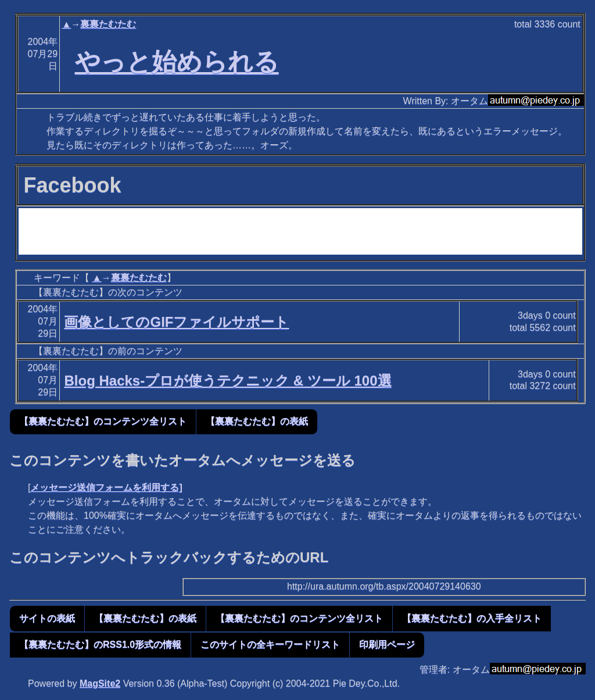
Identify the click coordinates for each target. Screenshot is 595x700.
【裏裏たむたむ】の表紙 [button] (257, 421)
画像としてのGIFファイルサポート (176, 322)
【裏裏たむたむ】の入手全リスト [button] (472, 618)
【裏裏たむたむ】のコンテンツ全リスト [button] (103, 421)
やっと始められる (177, 62)
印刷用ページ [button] (387, 644)
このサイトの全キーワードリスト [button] (270, 644)
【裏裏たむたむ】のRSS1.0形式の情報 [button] (100, 644)
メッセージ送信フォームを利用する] (106, 487)
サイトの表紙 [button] (47, 618)
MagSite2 (100, 683)
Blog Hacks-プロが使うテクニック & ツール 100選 (227, 381)
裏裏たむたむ (108, 24)
